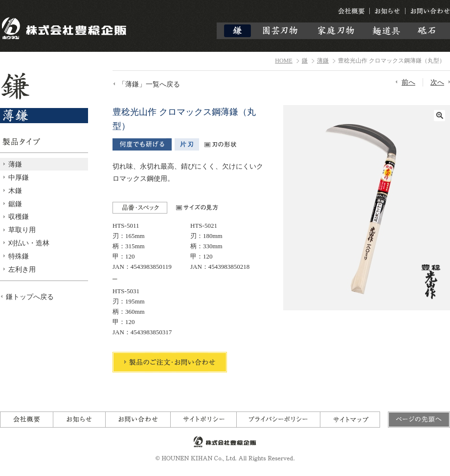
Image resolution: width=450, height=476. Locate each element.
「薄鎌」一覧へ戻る (149, 84)
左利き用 (22, 269)
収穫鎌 (19, 216)
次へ (437, 82)
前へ (408, 82)
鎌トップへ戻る (30, 297)
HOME (284, 61)
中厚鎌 (19, 177)
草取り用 (22, 230)
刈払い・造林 (29, 243)
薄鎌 (323, 61)
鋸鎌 (15, 204)
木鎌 (15, 191)
